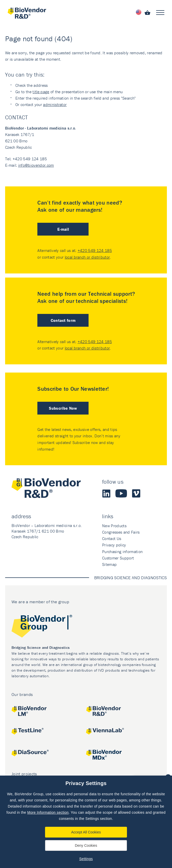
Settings (86, 859)
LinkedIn (106, 493)
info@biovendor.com (36, 165)
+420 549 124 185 (95, 250)
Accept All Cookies (86, 832)
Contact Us (112, 538)
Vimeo (136, 493)
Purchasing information (122, 552)
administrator (55, 104)
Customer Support (118, 558)
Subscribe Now (63, 408)
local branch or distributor (87, 257)
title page (41, 92)
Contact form (63, 320)
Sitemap (109, 564)
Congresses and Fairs (121, 532)
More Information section (48, 812)
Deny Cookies (86, 845)
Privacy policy (114, 545)
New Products (114, 526)
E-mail (63, 229)
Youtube (121, 493)
